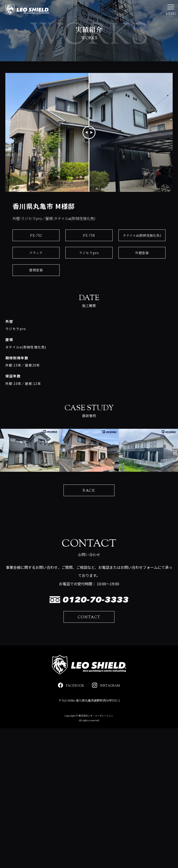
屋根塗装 (36, 283)
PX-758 (89, 248)
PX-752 (36, 248)
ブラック (36, 266)
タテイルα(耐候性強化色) (142, 248)
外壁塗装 (142, 266)
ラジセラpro (89, 266)
